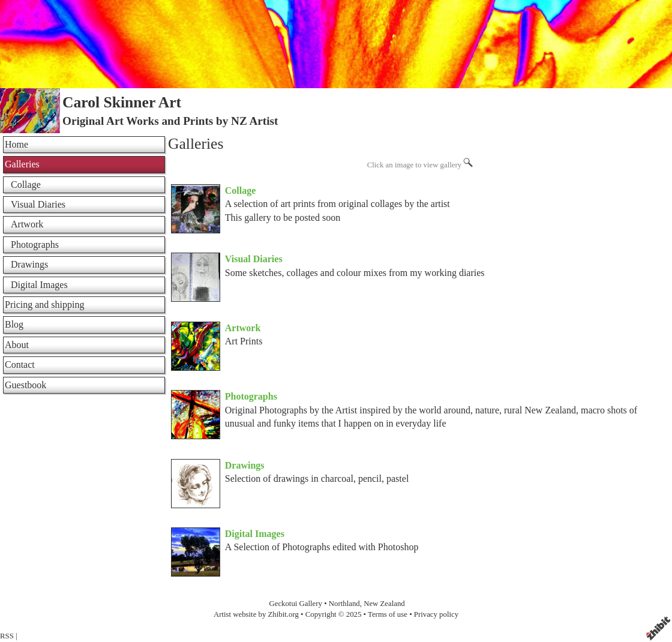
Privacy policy (436, 614)
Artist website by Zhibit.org (256, 614)
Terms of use (388, 614)
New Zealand (384, 604)
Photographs (251, 396)
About (17, 345)
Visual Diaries (254, 259)
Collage (241, 190)
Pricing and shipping (44, 304)
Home (16, 144)
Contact (20, 364)
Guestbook (25, 385)
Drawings (245, 465)
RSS (7, 636)
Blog (14, 324)
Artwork (243, 328)
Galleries (22, 164)
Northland (344, 604)
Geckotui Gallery (296, 604)
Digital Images (255, 534)
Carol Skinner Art (122, 102)
